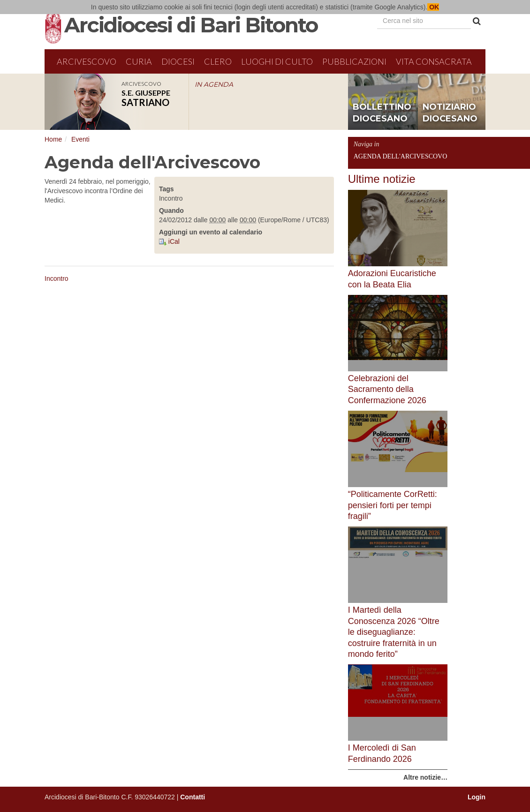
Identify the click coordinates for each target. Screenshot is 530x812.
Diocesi (178, 61)
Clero (218, 61)
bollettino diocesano (382, 113)
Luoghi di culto (277, 61)
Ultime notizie (382, 179)
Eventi (80, 139)
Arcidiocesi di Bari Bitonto (191, 25)
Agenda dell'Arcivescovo (401, 156)
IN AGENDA (214, 84)
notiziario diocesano (450, 113)
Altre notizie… (425, 777)
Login (477, 797)
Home (53, 139)
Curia (139, 61)
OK (433, 7)
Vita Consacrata (434, 61)
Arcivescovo (87, 61)
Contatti (193, 797)
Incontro (57, 278)
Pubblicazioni (354, 61)
